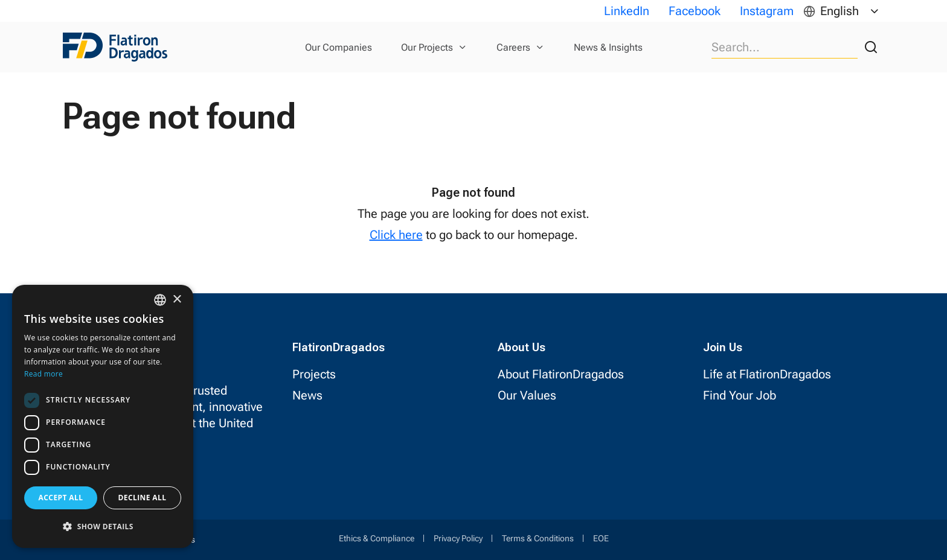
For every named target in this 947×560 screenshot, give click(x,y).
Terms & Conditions (538, 538)
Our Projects (427, 47)
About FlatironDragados (561, 374)
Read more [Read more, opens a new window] (43, 374)
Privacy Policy (458, 538)
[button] (103, 527)
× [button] (177, 300)
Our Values (527, 395)
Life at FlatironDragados (767, 374)
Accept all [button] (61, 498)
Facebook (695, 11)
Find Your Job (740, 395)
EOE (601, 538)
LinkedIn (627, 11)
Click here (396, 235)
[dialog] (103, 416)
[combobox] (160, 300)
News (307, 395)
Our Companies (339, 47)
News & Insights (608, 47)
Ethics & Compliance (377, 538)
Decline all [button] (143, 498)
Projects (314, 374)
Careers (513, 47)
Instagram (767, 11)
